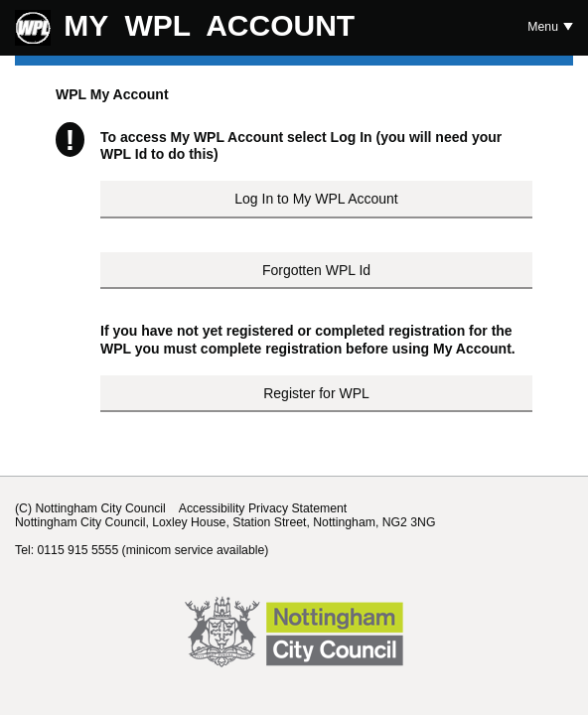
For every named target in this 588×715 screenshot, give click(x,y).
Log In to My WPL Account (316, 199)
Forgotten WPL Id (316, 270)
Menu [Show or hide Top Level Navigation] (543, 27)
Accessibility (212, 508)
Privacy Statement (297, 508)
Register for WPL (316, 393)
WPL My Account (112, 94)
